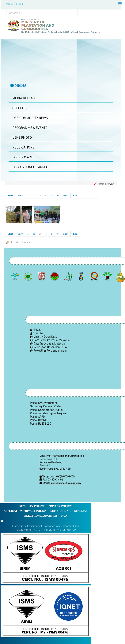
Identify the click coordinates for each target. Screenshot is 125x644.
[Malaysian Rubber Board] (29, 276)
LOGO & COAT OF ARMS (30, 167)
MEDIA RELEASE (24, 98)
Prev (20, 195)
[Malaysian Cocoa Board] (55, 276)
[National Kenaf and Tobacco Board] (81, 276)
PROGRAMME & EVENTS (30, 128)
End (75, 195)
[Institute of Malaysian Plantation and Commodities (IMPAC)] (95, 276)
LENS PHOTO (22, 138)
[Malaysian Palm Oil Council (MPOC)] (108, 276)
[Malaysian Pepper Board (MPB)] (68, 276)
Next (66, 195)
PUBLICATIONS (23, 147)
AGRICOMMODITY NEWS (30, 118)
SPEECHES (20, 108)
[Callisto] (46, 558)
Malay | (11, 4)
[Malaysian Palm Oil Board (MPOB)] (15, 276)
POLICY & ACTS (23, 157)
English (21, 4)
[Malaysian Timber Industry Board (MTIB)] (42, 276)
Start (10, 195)
